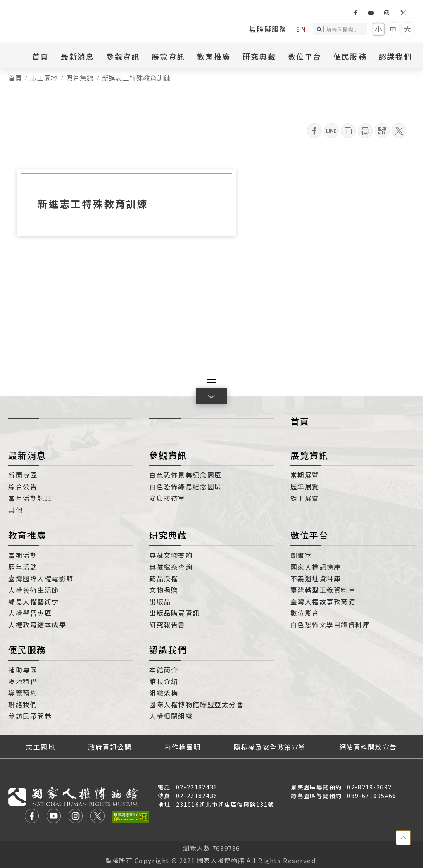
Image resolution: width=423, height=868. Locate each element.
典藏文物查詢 (171, 555)
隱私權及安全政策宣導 (270, 747)
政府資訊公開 (110, 747)
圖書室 (301, 555)
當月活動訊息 (30, 498)
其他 (15, 510)
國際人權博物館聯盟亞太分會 (196, 704)
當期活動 (23, 555)
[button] (211, 396)
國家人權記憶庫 (316, 567)
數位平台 (305, 56)
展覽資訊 (168, 56)
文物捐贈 (164, 590)
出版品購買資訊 (175, 613)
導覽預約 (23, 693)
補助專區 (23, 670)
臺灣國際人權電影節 (41, 578)
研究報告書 (167, 625)
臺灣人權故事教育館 (323, 601)
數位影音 (305, 613)
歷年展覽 (305, 486)
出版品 (160, 601)
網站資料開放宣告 (368, 747)
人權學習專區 (30, 613)
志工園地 (44, 78)
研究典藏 (259, 56)
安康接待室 (167, 498)
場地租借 (23, 681)
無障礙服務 (268, 29)
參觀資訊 (123, 56)
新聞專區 (23, 475)
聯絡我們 (23, 704)
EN (301, 29)
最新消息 (77, 56)
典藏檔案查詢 (171, 567)
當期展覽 (305, 475)
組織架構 (164, 693)
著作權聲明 (183, 747)
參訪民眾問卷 (30, 716)
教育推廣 (214, 56)
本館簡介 (164, 670)
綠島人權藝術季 (34, 601)
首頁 (41, 56)
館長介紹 (164, 681)
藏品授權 (164, 578)
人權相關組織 (171, 716)
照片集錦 (80, 78)
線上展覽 (305, 498)
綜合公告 (23, 486)
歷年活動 (23, 567)
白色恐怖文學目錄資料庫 (330, 625)
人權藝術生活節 (34, 590)
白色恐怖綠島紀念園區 (185, 486)
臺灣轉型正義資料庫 (323, 590)
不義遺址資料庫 (316, 578)
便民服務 (350, 56)
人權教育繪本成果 (37, 625)
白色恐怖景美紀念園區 (185, 475)
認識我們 (396, 56)
